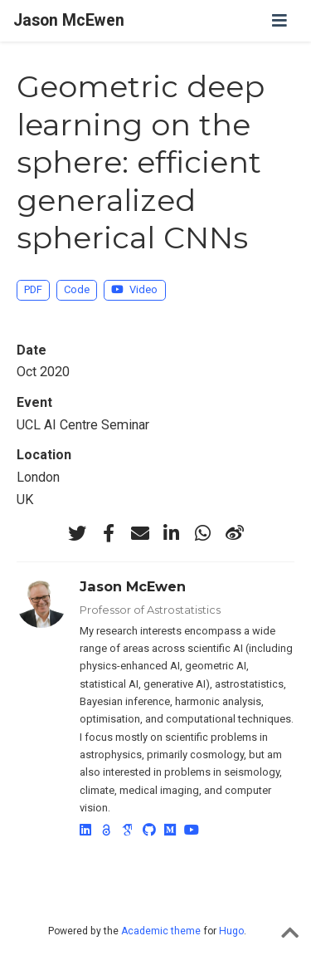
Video (134, 289)
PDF (33, 289)
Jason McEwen (69, 20)
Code (77, 289)
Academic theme (161, 931)
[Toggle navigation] (279, 21)
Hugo (231, 931)
